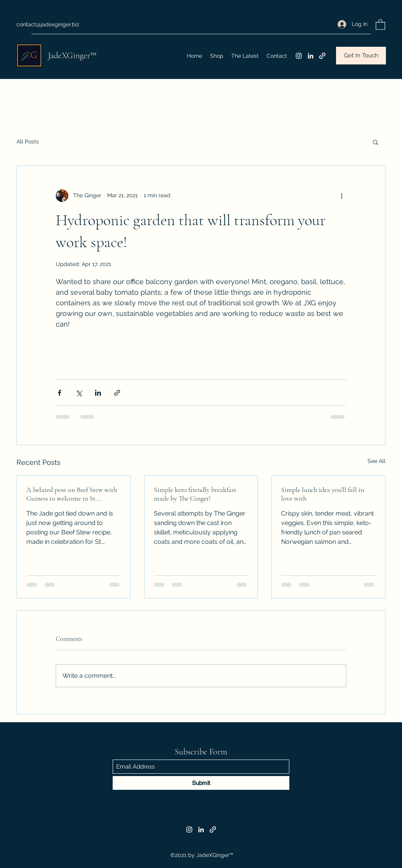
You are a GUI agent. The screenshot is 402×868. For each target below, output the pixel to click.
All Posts (28, 141)
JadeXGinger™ (72, 55)
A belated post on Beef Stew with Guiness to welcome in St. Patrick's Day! (72, 494)
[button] (380, 24)
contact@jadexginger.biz (48, 24)
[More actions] (342, 196)
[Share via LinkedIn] (98, 393)
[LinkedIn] (311, 56)
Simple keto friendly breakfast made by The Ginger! (195, 494)
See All (376, 461)
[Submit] (201, 783)
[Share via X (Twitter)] (79, 393)
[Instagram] (299, 56)
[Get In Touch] (361, 56)
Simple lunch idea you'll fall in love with (323, 494)
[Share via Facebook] (59, 393)
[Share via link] (117, 393)
